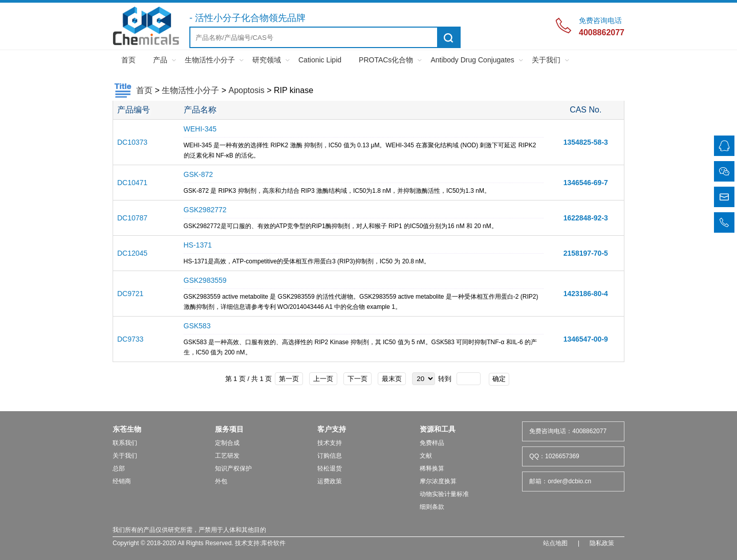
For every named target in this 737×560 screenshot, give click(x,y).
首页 (128, 60)
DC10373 (132, 142)
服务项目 (229, 429)
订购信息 (330, 456)
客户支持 (332, 429)
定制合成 (227, 443)
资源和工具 (438, 429)
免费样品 (432, 443)
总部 (119, 468)
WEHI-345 (200, 129)
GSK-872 (199, 174)
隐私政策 (602, 543)
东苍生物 (127, 429)
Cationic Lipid (320, 60)
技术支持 (330, 443)
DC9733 (130, 339)
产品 (160, 60)
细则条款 (432, 507)
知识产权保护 (233, 468)
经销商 (122, 481)
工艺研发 (227, 456)
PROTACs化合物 (386, 60)
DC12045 (132, 253)
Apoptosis (246, 90)
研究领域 (267, 60)
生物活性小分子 (210, 60)
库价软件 (273, 543)
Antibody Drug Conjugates (472, 60)
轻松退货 (330, 468)
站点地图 (555, 543)
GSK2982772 (205, 210)
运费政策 (330, 481)
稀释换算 (432, 468)
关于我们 (546, 60)
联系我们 (125, 443)
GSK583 (197, 326)
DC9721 (130, 294)
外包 (221, 481)
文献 (426, 456)
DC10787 (132, 218)
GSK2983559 (205, 280)
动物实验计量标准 (444, 494)
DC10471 (132, 183)
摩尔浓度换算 (438, 481)
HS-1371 (198, 245)
